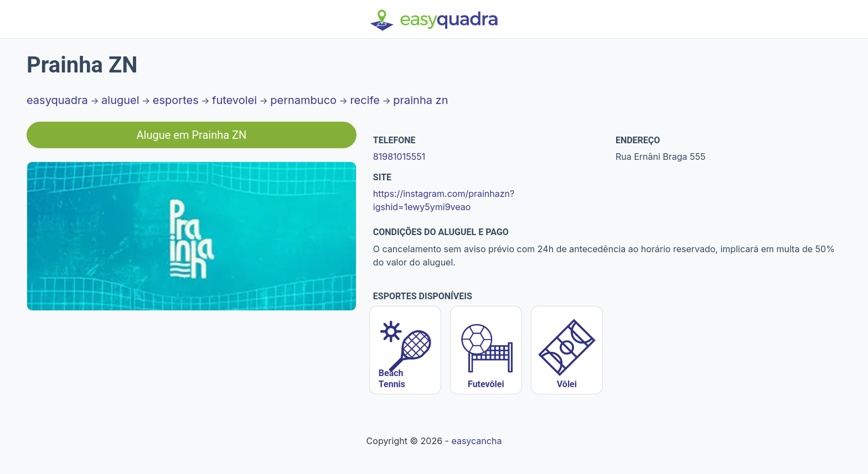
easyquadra (57, 100)
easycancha (476, 441)
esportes (176, 100)
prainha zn (420, 100)
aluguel (120, 100)
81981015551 (399, 157)
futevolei (234, 100)
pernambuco (303, 100)
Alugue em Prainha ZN (192, 135)
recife (365, 100)
